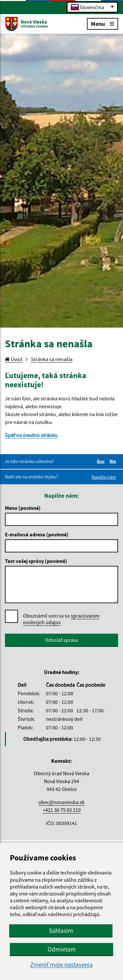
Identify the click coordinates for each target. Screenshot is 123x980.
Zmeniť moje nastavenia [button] (61, 965)
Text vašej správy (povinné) (36, 561)
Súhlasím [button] (61, 931)
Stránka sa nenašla (52, 359)
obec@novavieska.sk (61, 802)
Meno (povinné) (23, 508)
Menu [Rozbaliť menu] (102, 23)
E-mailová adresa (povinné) (37, 534)
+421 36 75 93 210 (62, 810)
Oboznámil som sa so (61, 619)
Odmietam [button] (62, 949)
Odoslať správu (62, 640)
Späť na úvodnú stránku (31, 435)
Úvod (14, 359)
